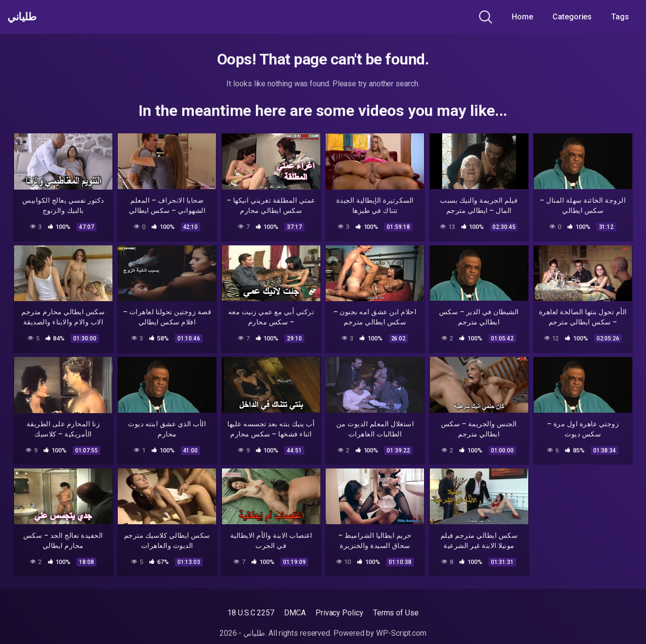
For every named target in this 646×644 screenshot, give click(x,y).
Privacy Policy (339, 613)
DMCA (295, 613)
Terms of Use (396, 613)
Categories (572, 17)
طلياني (26, 17)
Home (522, 17)
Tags (620, 17)
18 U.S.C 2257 (251, 613)
